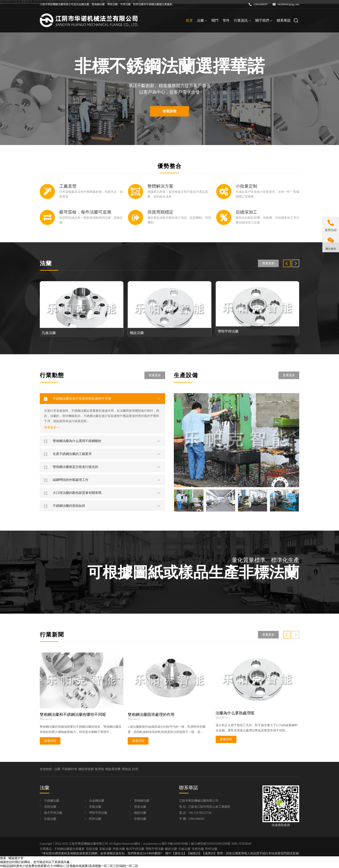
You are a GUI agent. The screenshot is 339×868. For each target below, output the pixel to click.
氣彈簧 (99, 769)
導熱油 (126, 769)
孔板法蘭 (50, 819)
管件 (226, 20)
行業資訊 (242, 20)
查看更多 (268, 263)
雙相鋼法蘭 (142, 801)
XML (235, 844)
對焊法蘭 (95, 819)
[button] (287, 263)
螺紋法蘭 (140, 813)
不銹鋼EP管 (69, 769)
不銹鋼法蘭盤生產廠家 (69, 849)
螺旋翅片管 (16, 858)
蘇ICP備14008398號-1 (176, 844)
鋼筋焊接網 (86, 769)
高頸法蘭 (50, 807)
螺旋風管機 (113, 769)
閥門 (215, 20)
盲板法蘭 (95, 807)
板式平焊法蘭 (53, 813)
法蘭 (202, 20)
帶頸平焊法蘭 (98, 813)
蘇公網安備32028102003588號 (211, 844)
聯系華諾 (284, 20)
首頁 (189, 20)
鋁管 (135, 769)
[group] (237, 440)
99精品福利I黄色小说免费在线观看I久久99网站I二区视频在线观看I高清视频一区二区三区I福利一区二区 (69, 866)
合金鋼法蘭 (97, 801)
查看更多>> (52, 428)
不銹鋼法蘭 (52, 801)
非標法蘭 (140, 819)
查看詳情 (169, 111)
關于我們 (264, 20)
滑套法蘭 (140, 807)
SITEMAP (245, 844)
